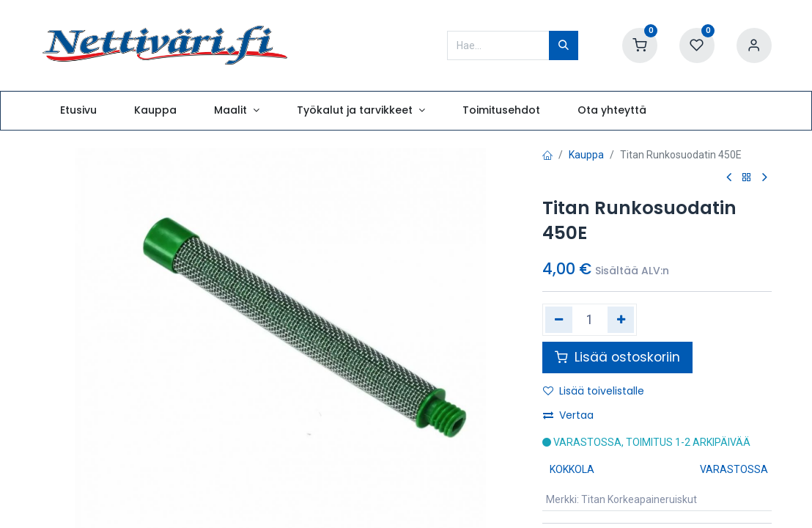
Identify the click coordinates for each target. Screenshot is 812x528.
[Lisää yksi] (621, 320)
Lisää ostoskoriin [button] (617, 357)
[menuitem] (78, 111)
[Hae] (564, 45)
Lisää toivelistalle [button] (594, 391)
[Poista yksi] (559, 320)
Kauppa (586, 155)
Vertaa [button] (568, 415)
